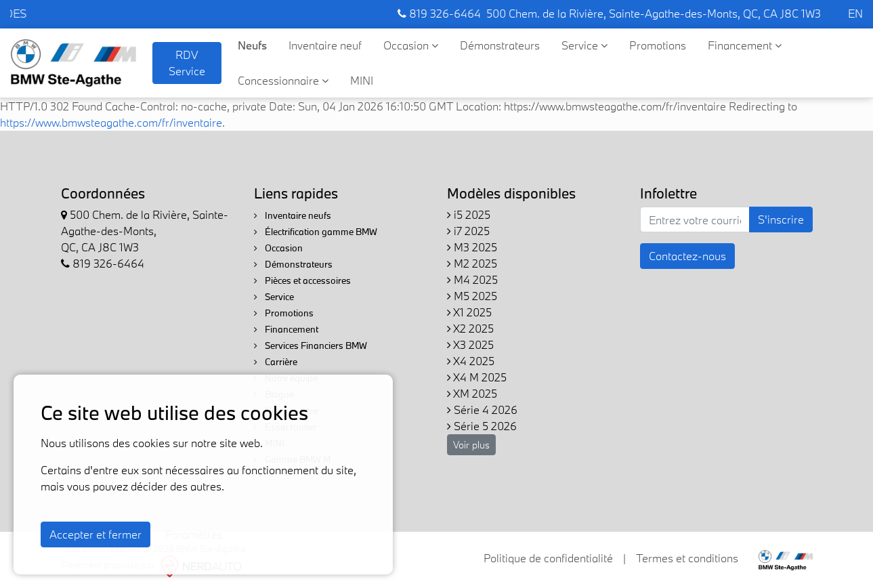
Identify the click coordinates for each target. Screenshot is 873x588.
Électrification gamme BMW (316, 232)
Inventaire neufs (293, 215)
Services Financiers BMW (311, 345)
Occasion (411, 45)
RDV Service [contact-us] (187, 63)
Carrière (276, 362)
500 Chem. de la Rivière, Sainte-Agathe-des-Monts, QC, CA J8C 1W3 (654, 13)
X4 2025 (471, 361)
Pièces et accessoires (302, 280)
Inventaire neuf (325, 45)
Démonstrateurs (500, 45)
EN (855, 13)
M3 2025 (472, 247)
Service (584, 45)
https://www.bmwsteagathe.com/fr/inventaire (111, 122)
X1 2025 (469, 312)
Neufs (252, 45)
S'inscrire (781, 219)
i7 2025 (468, 231)
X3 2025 (470, 344)
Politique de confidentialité (548, 558)
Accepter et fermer (95, 534)
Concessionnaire (283, 80)
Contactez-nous (687, 256)
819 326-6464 (439, 13)
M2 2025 (472, 263)
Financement (745, 45)
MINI (362, 80)
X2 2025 (470, 328)
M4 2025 (472, 279)
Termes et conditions (687, 558)
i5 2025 (469, 214)
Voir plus (471, 445)
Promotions (658, 45)
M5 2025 (472, 296)
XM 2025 (472, 393)
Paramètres (194, 534)
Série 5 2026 (482, 426)
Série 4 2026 (482, 409)
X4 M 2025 (477, 377)
